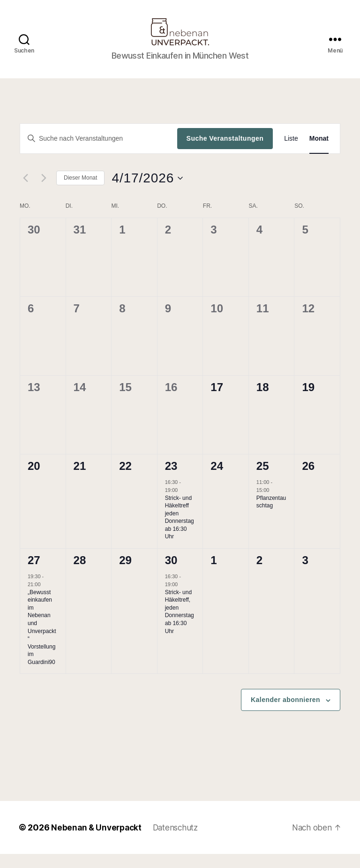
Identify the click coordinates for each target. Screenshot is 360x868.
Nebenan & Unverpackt (98, 842)
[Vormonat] (25, 192)
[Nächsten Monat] (44, 192)
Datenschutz (180, 842)
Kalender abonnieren (285, 714)
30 (171, 574)
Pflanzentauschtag (271, 516)
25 (263, 480)
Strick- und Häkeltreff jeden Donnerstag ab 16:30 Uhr (180, 532)
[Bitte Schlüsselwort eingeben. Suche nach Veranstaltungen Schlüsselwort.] (99, 152)
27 (34, 574)
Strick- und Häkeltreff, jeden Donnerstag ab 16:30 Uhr (180, 626)
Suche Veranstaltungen (225, 152)
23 (171, 480)
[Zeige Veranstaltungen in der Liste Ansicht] (291, 153)
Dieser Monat (80, 192)
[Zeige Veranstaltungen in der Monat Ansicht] (319, 153)
